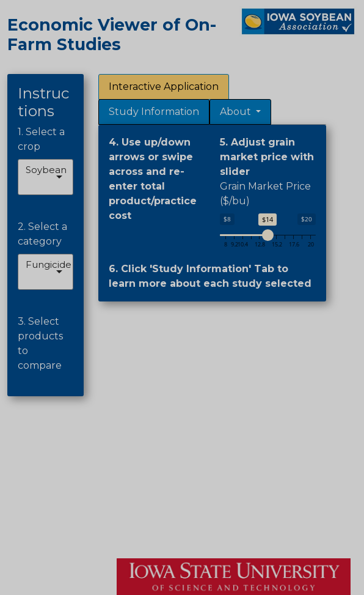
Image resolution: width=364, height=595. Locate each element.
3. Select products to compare (40, 343)
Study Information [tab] (154, 112)
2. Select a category (42, 234)
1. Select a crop (41, 139)
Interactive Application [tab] (164, 87)
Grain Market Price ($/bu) (265, 194)
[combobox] (27, 184)
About (237, 112)
